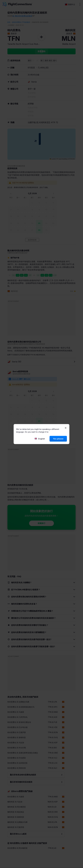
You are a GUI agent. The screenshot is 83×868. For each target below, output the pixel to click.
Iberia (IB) (14, 362)
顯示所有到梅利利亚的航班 (21, 782)
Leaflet (53, 159)
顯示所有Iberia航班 (18, 834)
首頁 (9, 22)
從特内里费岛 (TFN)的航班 (21, 22)
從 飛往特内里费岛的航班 (22, 16)
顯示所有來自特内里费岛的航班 (23, 775)
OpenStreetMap (63, 159)
